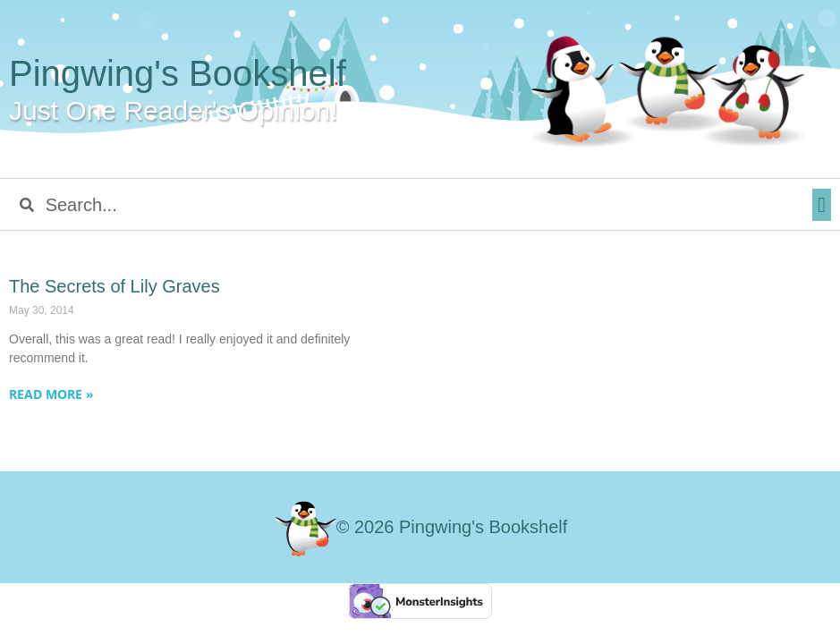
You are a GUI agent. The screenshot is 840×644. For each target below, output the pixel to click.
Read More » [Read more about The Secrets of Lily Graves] (51, 394)
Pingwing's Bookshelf (178, 73)
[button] (822, 205)
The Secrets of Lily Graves (115, 286)
